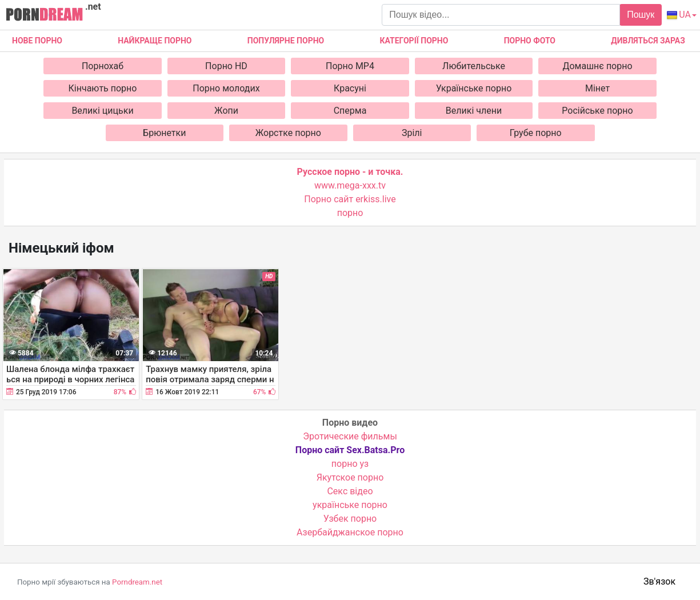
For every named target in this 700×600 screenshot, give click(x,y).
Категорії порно (414, 41)
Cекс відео (350, 491)
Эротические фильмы (350, 436)
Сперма (350, 111)
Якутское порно (350, 477)
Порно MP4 (350, 66)
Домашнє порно (597, 66)
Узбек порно (350, 519)
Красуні (350, 88)
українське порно (350, 505)
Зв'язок (659, 581)
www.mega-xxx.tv (350, 185)
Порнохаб (103, 66)
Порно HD (226, 66)
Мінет (597, 88)
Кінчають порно (103, 88)
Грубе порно (536, 133)
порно (350, 213)
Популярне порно (286, 41)
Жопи (226, 111)
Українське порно (474, 88)
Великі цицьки (102, 111)
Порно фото (530, 41)
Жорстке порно (288, 133)
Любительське (474, 66)
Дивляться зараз (648, 41)
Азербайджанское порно (350, 532)
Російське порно (597, 111)
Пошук (641, 15)
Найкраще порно (155, 41)
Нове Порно (37, 41)
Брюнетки (164, 133)
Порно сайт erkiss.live (350, 199)
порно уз (350, 464)
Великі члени (474, 111)
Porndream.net (137, 582)
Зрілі (412, 133)
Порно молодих (226, 88)
